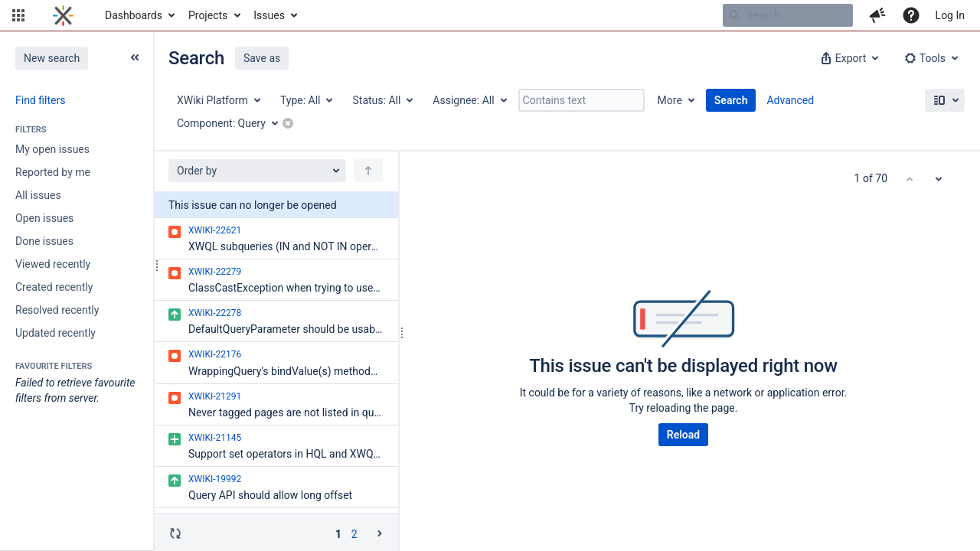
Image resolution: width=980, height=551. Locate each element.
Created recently (54, 287)
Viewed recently (53, 264)
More (670, 100)
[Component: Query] (233, 123)
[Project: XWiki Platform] (218, 100)
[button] (18, 15)
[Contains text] (581, 100)
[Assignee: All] (469, 100)
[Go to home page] (63, 15)
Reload (683, 435)
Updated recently (56, 333)
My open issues (52, 149)
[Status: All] (382, 100)
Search (731, 100)
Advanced (790, 100)
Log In (950, 15)
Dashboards (134, 15)
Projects (208, 15)
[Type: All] (306, 100)
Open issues (44, 218)
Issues (269, 15)
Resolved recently (57, 310)
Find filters (40, 100)
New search (52, 58)
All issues (38, 195)
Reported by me (53, 172)
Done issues (44, 241)
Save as (262, 58)
